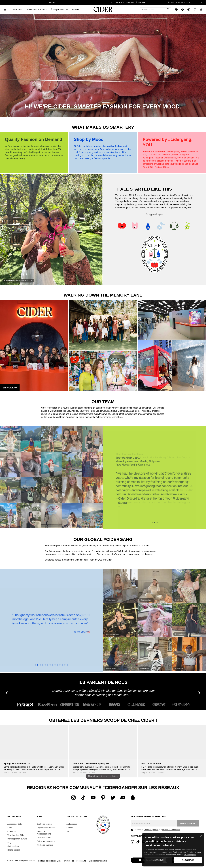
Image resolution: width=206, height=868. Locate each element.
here (21, 158)
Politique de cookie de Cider (50, 861)
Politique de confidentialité (75, 861)
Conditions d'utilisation (98, 861)
